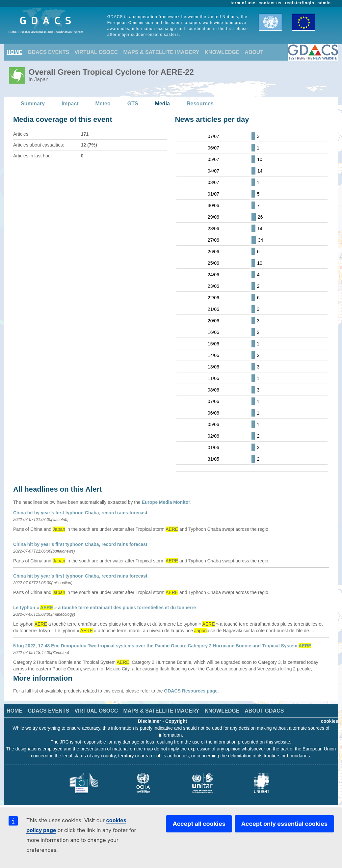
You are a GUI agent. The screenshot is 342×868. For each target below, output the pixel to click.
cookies (329, 721)
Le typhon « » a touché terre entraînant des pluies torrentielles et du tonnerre (105, 608)
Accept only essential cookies (284, 824)
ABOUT (254, 52)
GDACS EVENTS (48, 52)
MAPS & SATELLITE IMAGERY (161, 52)
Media (162, 104)
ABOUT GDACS (264, 711)
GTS (133, 104)
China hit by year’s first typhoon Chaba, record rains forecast (80, 513)
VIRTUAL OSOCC (96, 52)
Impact (70, 104)
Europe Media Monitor (166, 502)
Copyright (176, 721)
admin (324, 3)
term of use (243, 3)
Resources (200, 104)
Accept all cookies (199, 824)
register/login (299, 3)
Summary (33, 104)
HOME (14, 52)
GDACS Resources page (191, 691)
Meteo (103, 104)
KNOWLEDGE (222, 52)
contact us (270, 3)
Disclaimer (150, 721)
